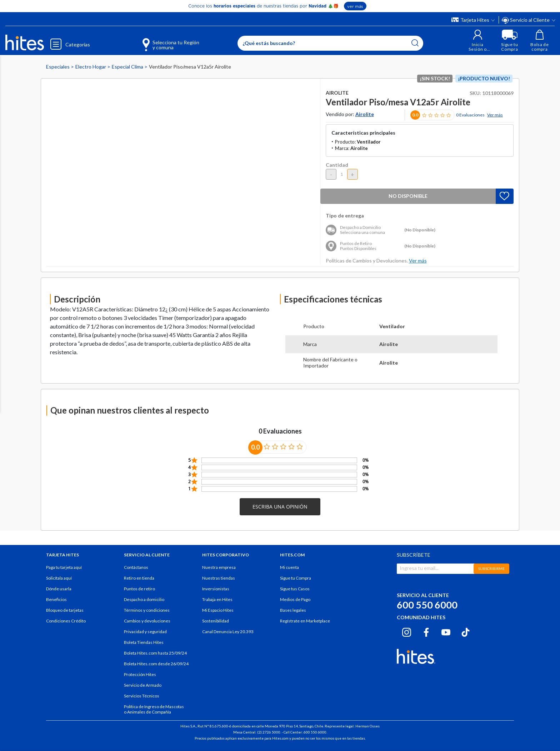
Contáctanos (136, 567)
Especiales (58, 67)
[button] (478, 41)
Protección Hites (140, 674)
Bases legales (293, 610)
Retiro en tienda (139, 578)
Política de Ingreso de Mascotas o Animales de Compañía (154, 709)
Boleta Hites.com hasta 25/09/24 (155, 653)
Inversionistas (216, 589)
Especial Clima (128, 67)
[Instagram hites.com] (407, 631)
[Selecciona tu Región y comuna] (161, 41)
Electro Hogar (91, 67)
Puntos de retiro (139, 589)
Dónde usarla (59, 589)
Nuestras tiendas (219, 578)
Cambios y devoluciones (147, 621)
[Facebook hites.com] (426, 631)
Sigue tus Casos (295, 589)
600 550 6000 (427, 605)
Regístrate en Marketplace (305, 621)
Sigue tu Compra (296, 578)
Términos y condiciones (147, 610)
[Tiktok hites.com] (466, 631)
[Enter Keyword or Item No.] (330, 43)
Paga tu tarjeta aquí (64, 567)
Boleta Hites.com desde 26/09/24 (156, 664)
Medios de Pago (295, 599)
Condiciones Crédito (66, 621)
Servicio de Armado (143, 685)
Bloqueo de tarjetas (65, 610)
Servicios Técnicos (142, 696)
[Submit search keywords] (415, 43)
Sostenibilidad (216, 621)
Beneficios (56, 599)
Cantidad (337, 165)
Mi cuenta (289, 567)
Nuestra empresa (219, 567)
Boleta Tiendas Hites (144, 642)
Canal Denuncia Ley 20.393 (228, 632)
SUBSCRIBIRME (491, 569)
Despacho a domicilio (144, 599)
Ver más (495, 115)
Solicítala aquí (59, 578)
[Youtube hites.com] (446, 631)
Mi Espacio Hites (218, 610)
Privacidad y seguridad (145, 632)
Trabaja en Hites (217, 599)
